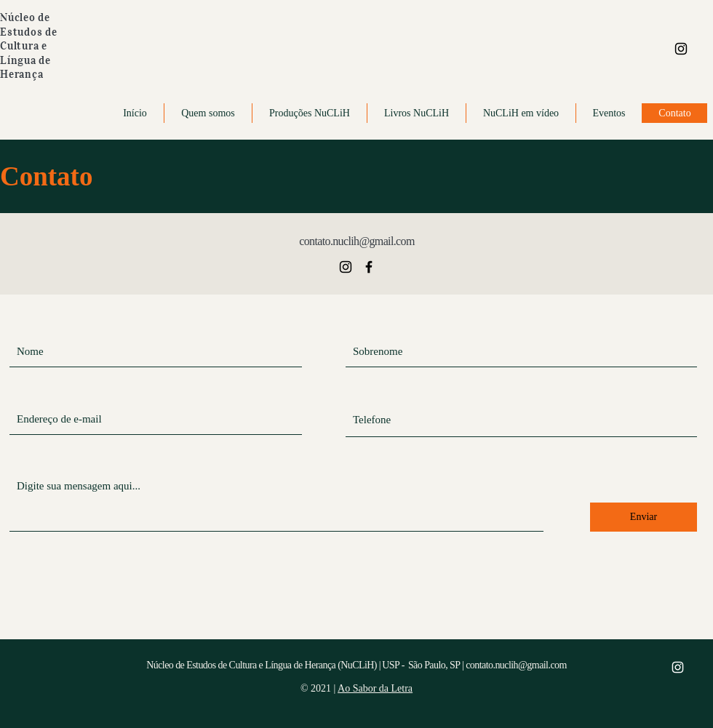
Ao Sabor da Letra (375, 688)
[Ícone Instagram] (681, 49)
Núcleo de (25, 17)
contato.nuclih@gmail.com (356, 241)
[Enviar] (644, 517)
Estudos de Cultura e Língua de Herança (29, 53)
